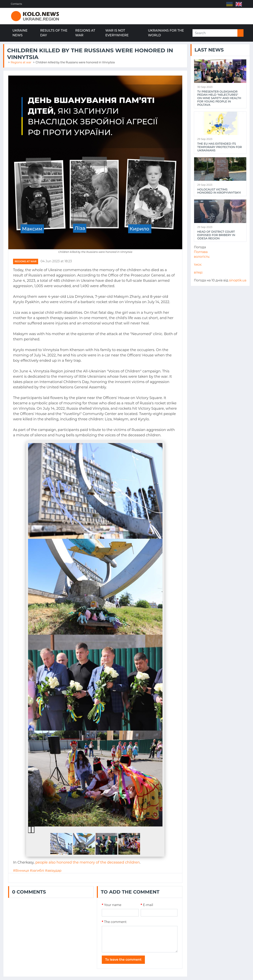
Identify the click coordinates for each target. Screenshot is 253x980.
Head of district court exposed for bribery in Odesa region (216, 235)
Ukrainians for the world (166, 33)
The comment (114, 922)
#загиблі (37, 871)
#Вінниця (21, 871)
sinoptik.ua (238, 280)
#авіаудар (53, 871)
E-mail (147, 905)
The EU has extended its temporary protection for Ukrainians (219, 147)
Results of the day (54, 33)
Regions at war (85, 33)
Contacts (17, 4)
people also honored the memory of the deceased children (88, 862)
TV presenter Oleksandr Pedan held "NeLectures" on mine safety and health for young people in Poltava (219, 98)
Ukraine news (20, 33)
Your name (112, 905)
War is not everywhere (117, 33)
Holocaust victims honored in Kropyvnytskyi (219, 191)
